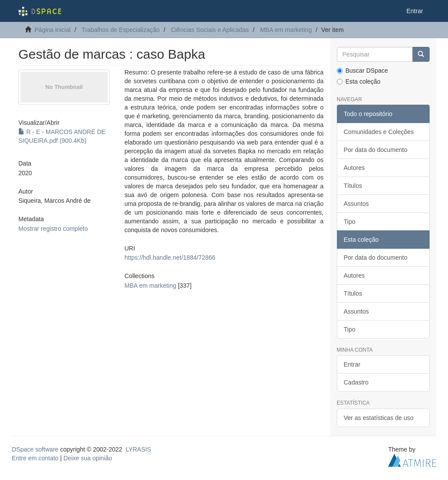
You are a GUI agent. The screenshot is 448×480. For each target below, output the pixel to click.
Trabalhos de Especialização (121, 30)
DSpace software (35, 449)
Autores (354, 168)
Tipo (350, 222)
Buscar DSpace (362, 71)
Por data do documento (376, 150)
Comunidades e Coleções (379, 132)
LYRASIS (138, 449)
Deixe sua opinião (88, 458)
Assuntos (357, 204)
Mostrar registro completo (53, 229)
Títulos (353, 186)
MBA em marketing (286, 30)
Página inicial (53, 30)
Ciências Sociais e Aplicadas (210, 30)
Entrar (352, 364)
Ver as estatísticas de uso (379, 418)
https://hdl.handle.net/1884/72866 (170, 258)
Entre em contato (35, 458)
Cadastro (356, 382)
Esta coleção (359, 81)
